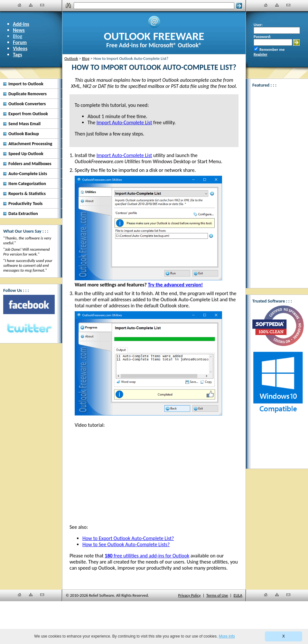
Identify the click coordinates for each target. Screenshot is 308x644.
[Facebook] (29, 304)
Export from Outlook (28, 114)
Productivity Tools (25, 203)
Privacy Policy (190, 595)
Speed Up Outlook (26, 154)
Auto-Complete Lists (28, 173)
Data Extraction (23, 213)
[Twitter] (29, 329)
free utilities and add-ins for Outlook (147, 556)
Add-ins (21, 24)
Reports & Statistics (27, 193)
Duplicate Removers (28, 94)
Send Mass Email (24, 124)
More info (227, 636)
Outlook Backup (24, 134)
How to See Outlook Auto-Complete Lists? (126, 544)
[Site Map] (31, 5)
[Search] (154, 6)
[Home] (20, 5)
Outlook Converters (27, 104)
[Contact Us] (42, 5)
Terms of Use (217, 595)
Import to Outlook (26, 84)
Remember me (272, 49)
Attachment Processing (30, 144)
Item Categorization (27, 183)
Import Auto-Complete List (124, 155)
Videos (20, 48)
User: (258, 25)
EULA (238, 595)
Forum (20, 42)
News (19, 30)
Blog (18, 36)
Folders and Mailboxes (30, 163)
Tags (18, 55)
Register (261, 54)
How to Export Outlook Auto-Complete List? (128, 538)
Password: (262, 37)
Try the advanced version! (175, 285)
